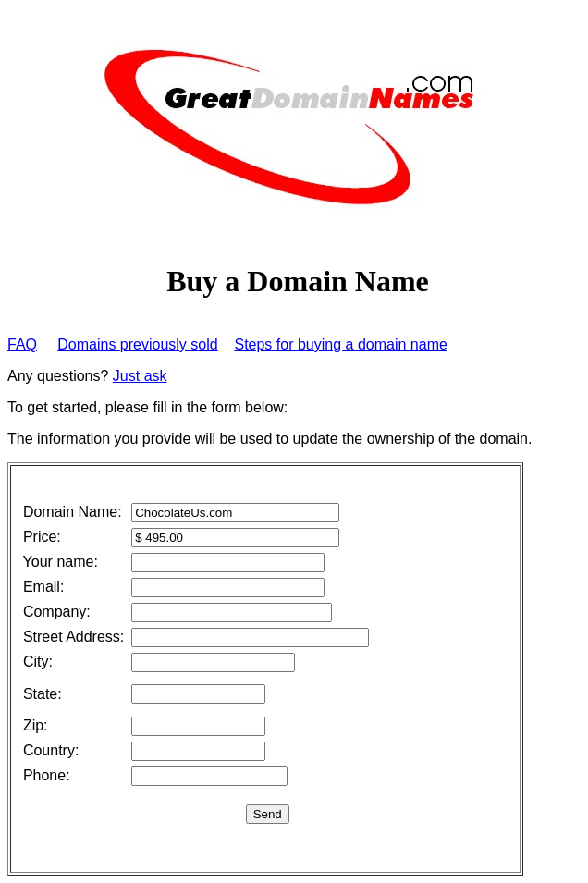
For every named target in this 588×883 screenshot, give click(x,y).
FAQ (22, 344)
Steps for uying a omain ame (340, 344)
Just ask (140, 376)
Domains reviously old (137, 344)
